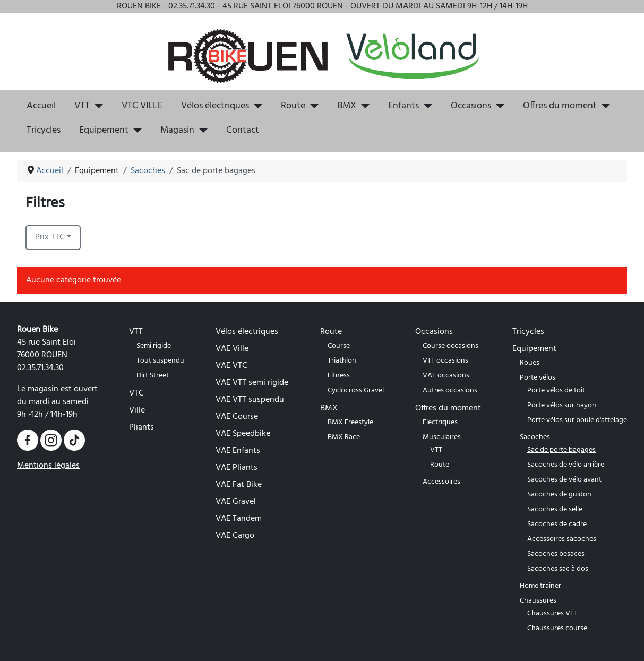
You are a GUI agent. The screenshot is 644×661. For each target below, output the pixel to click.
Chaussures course (557, 628)
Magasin (177, 131)
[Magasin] (201, 131)
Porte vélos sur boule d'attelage (577, 420)
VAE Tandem (239, 519)
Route (293, 106)
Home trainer (540, 586)
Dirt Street (153, 376)
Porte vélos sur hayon (562, 405)
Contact (243, 131)
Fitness (339, 376)
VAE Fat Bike (239, 485)
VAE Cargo (235, 536)
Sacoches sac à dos (558, 569)
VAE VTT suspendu (250, 400)
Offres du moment (560, 106)
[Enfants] (426, 106)
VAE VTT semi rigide (252, 383)
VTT (82, 106)
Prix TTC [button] (50, 237)
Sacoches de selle (555, 509)
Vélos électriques (215, 106)
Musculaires (442, 437)
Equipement (104, 131)
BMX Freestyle (350, 422)
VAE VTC (231, 366)
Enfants (403, 106)
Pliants (141, 427)
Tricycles (44, 131)
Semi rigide (154, 346)
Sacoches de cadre (557, 524)
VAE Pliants (237, 468)
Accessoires (441, 482)
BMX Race (344, 437)
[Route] (312, 106)
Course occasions (450, 346)
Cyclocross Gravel (356, 390)
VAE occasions (446, 376)
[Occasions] (498, 106)
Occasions (471, 106)
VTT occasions (445, 361)
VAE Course (237, 417)
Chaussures (538, 601)
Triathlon (342, 361)
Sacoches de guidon (559, 495)
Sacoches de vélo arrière (566, 465)
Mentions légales (48, 466)
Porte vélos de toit (556, 390)
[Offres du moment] (603, 106)
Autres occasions (450, 390)
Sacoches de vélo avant (564, 480)
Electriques (440, 422)
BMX (347, 106)
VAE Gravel (236, 502)
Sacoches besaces (556, 554)
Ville (137, 410)
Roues (530, 363)
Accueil (41, 106)
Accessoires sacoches (562, 539)
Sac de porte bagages (561, 450)
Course (339, 346)
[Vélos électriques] (256, 106)
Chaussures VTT (552, 613)
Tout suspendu (160, 361)
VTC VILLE (142, 106)
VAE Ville (232, 349)
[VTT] (96, 106)
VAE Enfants (238, 451)
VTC (136, 393)
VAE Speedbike (243, 434)
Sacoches (535, 437)
